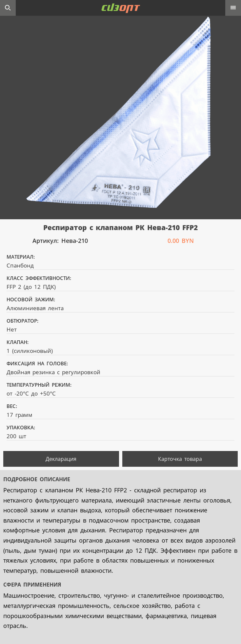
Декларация (61, 459)
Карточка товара (180, 459)
